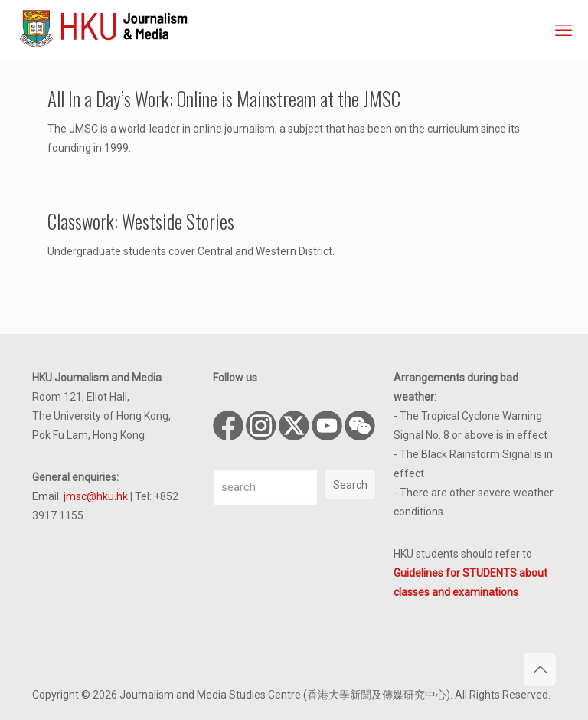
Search (350, 485)
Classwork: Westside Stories (141, 221)
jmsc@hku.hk (96, 496)
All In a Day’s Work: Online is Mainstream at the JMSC (224, 98)
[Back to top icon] (540, 669)
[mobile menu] (563, 31)
